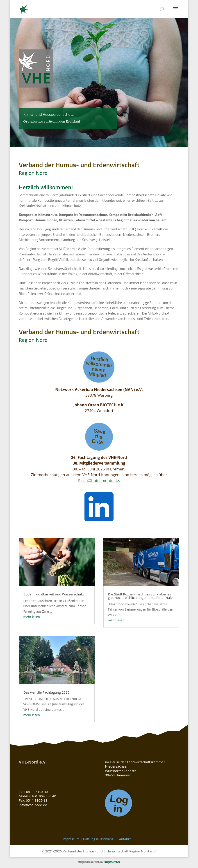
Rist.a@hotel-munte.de (99, 480)
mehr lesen (32, 617)
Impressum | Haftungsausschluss (88, 839)
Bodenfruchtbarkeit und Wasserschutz (54, 594)
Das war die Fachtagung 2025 (47, 692)
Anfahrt (125, 839)
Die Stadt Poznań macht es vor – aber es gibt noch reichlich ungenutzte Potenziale (140, 596)
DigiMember (113, 862)
